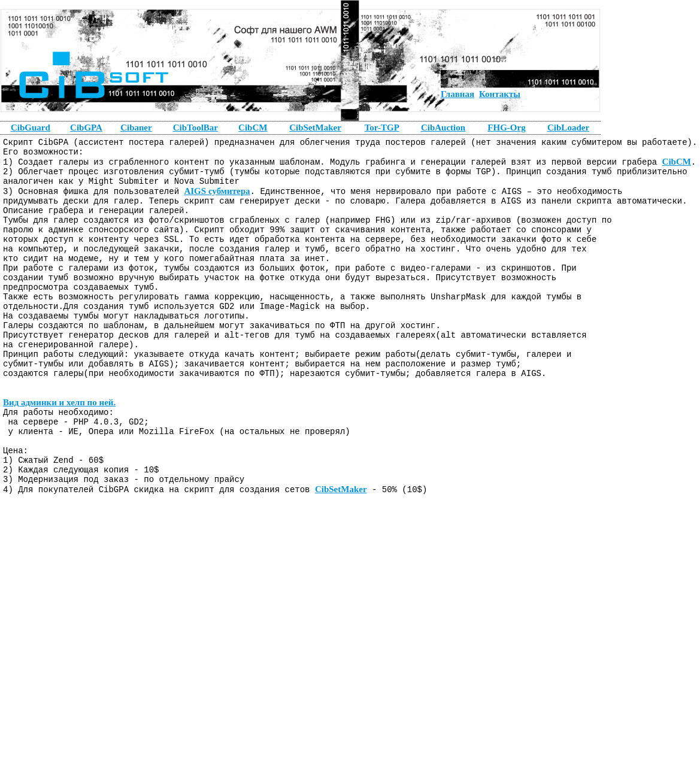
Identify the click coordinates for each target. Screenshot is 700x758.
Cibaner (136, 128)
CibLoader (568, 128)
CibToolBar (196, 128)
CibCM (676, 166)
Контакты (500, 94)
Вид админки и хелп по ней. (59, 450)
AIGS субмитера (217, 201)
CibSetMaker (341, 552)
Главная (457, 94)
